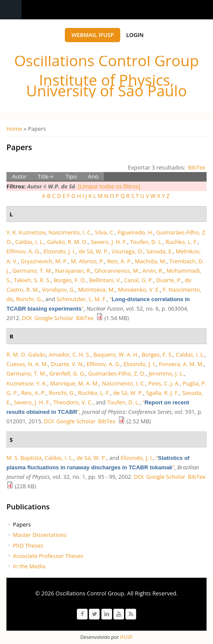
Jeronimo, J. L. (166, 373)
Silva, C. (105, 232)
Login (135, 35)
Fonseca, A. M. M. (181, 364)
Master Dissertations (40, 535)
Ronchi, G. (29, 299)
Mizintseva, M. (97, 290)
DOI (27, 318)
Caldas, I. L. (29, 242)
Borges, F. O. (70, 280)
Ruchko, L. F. (181, 242)
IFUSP (126, 637)
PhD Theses (28, 545)
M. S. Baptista (24, 458)
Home (14, 129)
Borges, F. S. (157, 354)
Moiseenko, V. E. (139, 290)
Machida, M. (151, 261)
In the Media (29, 566)
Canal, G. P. (139, 280)
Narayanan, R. (73, 271)
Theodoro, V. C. (73, 402)
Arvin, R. (153, 271)
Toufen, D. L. (146, 242)
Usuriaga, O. (128, 251)
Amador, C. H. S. (69, 354)
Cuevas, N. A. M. (27, 364)
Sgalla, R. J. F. (163, 393)
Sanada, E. (159, 251)
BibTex (197, 167)
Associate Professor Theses (48, 556)
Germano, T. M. (32, 271)
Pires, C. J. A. (164, 383)
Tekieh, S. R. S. (32, 280)
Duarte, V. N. (67, 364)
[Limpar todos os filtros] (109, 186)
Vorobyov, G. (59, 290)
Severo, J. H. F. (109, 242)
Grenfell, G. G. (67, 373)
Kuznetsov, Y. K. (27, 383)
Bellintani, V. (105, 280)
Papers (22, 524)
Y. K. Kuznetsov (26, 232)
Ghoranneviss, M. (117, 271)
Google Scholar (54, 318)
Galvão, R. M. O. (67, 242)
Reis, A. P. (120, 261)
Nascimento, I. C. (70, 232)
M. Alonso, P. (88, 261)
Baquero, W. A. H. (116, 354)
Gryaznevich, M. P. (44, 261)
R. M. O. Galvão (26, 354)
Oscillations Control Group (106, 60)
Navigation (11, 10)
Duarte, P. (169, 280)
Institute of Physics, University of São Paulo (106, 85)
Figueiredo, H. (136, 232)
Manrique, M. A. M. (74, 383)
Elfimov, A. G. (23, 251)
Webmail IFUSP (93, 35)
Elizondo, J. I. (60, 251)
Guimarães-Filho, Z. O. (117, 373)
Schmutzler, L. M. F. (82, 299)
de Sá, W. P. (94, 251)
